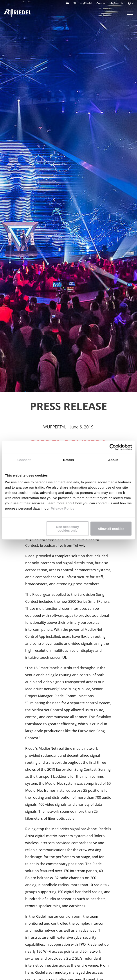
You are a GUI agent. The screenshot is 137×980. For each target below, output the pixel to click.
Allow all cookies (111, 528)
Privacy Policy (62, 508)
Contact (102, 3)
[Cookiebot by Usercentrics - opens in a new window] (113, 447)
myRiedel (86, 3)
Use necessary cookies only (68, 529)
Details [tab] (68, 460)
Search (117, 3)
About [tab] (113, 460)
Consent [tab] (24, 460)
